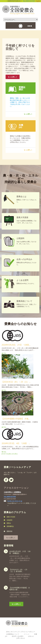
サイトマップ (15, 632)
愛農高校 (10, 531)
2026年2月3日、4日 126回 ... (16, 443)
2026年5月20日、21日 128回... (16, 345)
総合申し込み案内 (18, 636)
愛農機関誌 (10, 526)
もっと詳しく (13, 77)
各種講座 (10, 520)
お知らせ (31, 636)
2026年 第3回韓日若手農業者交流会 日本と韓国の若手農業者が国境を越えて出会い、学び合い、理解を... (20, 574)
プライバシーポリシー (28, 632)
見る (4, 353)
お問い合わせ (21, 638)
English (38, 1)
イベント (27, 634)
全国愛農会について (13, 634)
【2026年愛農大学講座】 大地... (16, 419)
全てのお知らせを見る (10, 454)
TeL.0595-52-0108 (29, 1)
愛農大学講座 (11, 517)
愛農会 (9, 523)
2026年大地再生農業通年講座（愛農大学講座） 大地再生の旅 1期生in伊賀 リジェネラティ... (20, 592)
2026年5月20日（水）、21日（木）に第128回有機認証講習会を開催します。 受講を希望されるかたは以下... (20, 556)
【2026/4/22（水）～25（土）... (16, 382)
